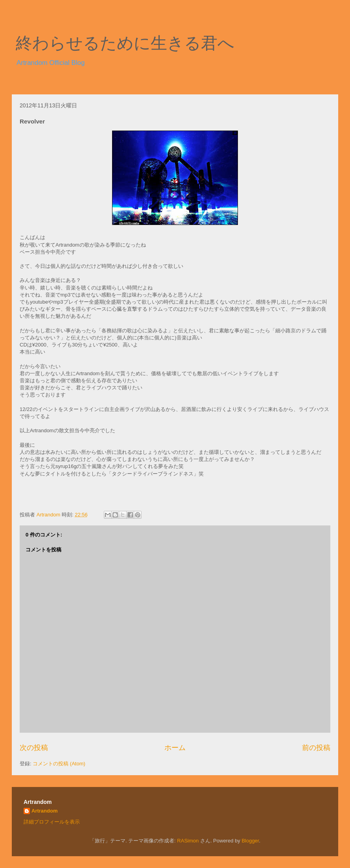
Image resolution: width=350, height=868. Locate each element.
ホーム (175, 748)
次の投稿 (34, 748)
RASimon (188, 841)
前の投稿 (316, 748)
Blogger (250, 841)
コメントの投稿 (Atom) (59, 764)
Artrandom (44, 811)
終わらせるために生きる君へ (125, 43)
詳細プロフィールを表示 (52, 822)
